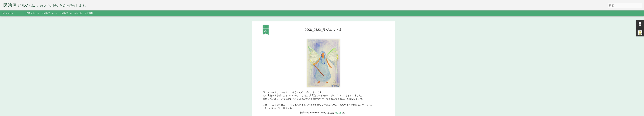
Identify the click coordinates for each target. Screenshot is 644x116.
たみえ (338, 40)
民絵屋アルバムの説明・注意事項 (76, 13)
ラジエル (327, 45)
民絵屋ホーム (33, 13)
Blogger (342, 114)
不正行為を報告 (352, 114)
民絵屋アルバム (49, 13)
